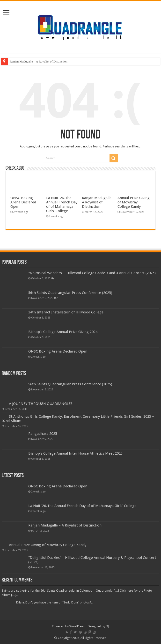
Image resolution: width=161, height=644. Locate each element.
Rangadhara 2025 (43, 434)
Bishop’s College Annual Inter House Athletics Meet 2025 (75, 453)
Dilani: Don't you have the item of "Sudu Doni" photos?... (55, 602)
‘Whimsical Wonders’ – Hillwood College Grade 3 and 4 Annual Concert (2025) (92, 273)
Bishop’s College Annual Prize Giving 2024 (63, 332)
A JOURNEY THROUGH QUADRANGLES (41, 404)
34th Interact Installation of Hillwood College (66, 312)
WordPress (77, 626)
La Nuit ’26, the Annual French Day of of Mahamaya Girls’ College (62, 204)
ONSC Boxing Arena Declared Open (23, 202)
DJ (107, 626)
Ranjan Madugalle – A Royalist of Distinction (38, 61)
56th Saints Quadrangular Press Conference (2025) (70, 293)
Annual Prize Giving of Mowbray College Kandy (134, 202)
